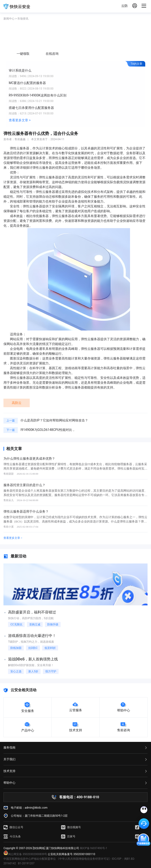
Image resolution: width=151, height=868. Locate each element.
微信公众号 (13, 827)
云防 (124, 6)
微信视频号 (71, 827)
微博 (141, 836)
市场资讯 (23, 19)
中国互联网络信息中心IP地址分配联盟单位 (30, 859)
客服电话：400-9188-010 (79, 797)
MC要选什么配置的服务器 (27, 83)
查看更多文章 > (20, 120)
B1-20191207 (26, 863)
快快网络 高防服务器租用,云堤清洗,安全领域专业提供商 (17, 6)
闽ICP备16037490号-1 (93, 848)
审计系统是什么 (20, 70)
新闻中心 (9, 19)
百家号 (68, 836)
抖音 (141, 827)
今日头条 (12, 836)
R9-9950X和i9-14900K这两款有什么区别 (38, 95)
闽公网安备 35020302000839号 (25, 854)
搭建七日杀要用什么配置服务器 (31, 108)
